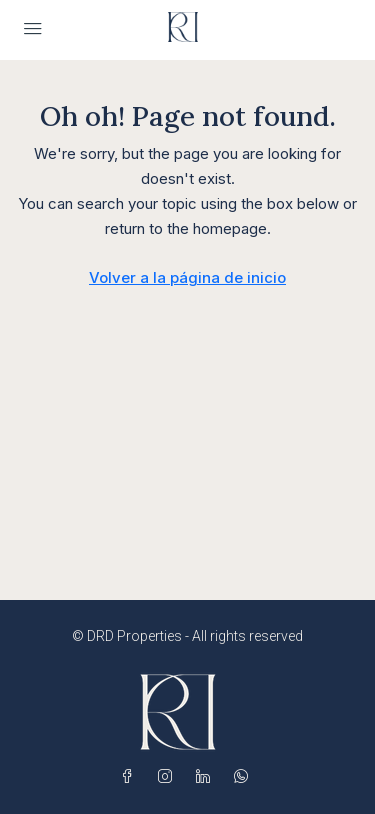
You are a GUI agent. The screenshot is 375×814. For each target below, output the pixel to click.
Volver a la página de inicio (187, 277)
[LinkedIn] (207, 777)
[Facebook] (131, 777)
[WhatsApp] (245, 777)
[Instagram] (169, 777)
